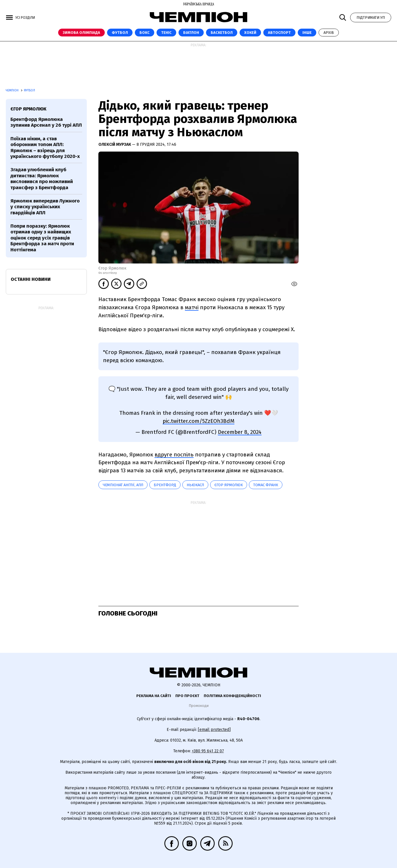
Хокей (250, 33)
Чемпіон (13, 91)
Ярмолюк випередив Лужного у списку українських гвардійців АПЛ (45, 207)
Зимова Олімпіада (81, 33)
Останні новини (31, 279)
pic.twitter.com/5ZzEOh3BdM (198, 421)
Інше (307, 33)
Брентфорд (165, 485)
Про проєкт (187, 696)
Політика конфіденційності (232, 696)
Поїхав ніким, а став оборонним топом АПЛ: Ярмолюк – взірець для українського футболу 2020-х (45, 148)
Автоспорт (279, 33)
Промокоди (199, 706)
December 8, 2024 (240, 432)
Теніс (166, 33)
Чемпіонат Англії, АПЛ (123, 485)
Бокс (145, 33)
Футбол (120, 33)
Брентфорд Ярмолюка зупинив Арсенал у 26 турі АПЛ (46, 122)
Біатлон (191, 33)
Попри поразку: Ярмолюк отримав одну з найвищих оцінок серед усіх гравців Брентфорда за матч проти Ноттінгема (42, 238)
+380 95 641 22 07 (208, 751)
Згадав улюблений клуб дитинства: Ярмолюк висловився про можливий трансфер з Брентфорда (42, 178)
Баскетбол (222, 33)
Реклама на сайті (154, 696)
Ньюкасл (195, 485)
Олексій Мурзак (115, 144)
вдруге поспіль (174, 455)
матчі (192, 307)
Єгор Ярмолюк (229, 485)
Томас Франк (266, 485)
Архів (329, 33)
